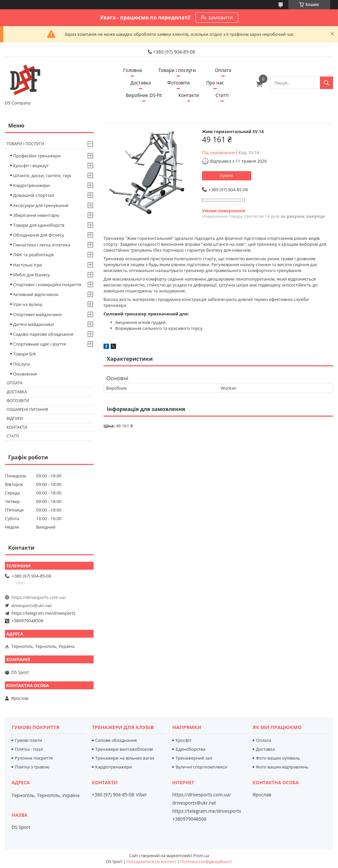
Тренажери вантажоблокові (124, 749)
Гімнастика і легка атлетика (42, 245)
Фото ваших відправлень (282, 767)
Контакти (189, 95)
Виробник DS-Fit (144, 95)
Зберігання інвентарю (36, 215)
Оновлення (25, 374)
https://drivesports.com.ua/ (39, 597)
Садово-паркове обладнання (43, 334)
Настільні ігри (28, 265)
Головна (133, 70)
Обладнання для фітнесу (39, 235)
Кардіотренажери (32, 185)
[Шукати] (327, 83)
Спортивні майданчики (37, 314)
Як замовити (217, 17)
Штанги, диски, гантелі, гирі (42, 175)
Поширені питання (27, 410)
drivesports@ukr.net (32, 605)
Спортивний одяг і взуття (39, 344)
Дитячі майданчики (34, 324)
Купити (227, 176)
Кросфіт (183, 740)
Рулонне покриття (34, 758)
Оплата (223, 70)
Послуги (22, 364)
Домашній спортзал (34, 195)
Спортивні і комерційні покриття (47, 285)
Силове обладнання (116, 740)
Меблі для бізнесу (32, 275)
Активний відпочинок (36, 294)
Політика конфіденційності (206, 862)
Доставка (141, 83)
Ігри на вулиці (28, 304)
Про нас (215, 83)
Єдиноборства (190, 749)
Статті (222, 95)
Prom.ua (201, 856)
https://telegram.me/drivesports (43, 613)
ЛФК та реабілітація (34, 255)
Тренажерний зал (194, 758)
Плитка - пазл (29, 749)
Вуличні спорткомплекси (201, 767)
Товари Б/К (25, 354)
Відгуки (15, 418)
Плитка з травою (32, 767)
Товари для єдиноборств (39, 225)
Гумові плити (28, 740)
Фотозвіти (178, 83)
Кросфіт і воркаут (31, 166)
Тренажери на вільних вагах (125, 758)
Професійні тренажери (37, 156)
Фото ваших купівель (278, 758)
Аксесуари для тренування (41, 205)
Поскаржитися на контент (151, 862)
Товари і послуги (177, 70)
